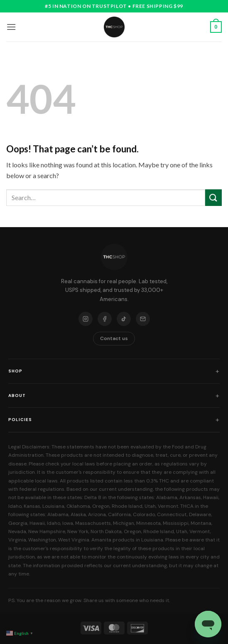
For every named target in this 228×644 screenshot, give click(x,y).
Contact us (114, 338)
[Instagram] (86, 319)
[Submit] (213, 197)
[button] (11, 27)
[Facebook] (105, 319)
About (17, 395)
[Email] (143, 319)
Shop (15, 371)
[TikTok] (124, 319)
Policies (20, 420)
